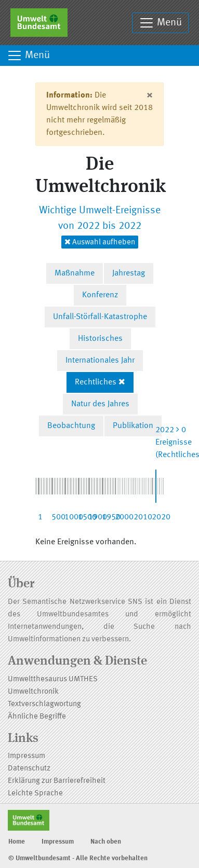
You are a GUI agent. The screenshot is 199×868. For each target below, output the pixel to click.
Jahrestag (129, 273)
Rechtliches (96, 382)
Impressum (26, 756)
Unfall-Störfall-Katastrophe (100, 317)
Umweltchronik (33, 692)
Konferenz (100, 295)
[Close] (149, 95)
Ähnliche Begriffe (37, 717)
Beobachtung (71, 426)
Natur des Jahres (100, 404)
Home (17, 842)
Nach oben (106, 842)
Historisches (100, 339)
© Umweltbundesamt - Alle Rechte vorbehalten (78, 858)
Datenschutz (29, 769)
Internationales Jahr (100, 361)
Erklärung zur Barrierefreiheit (57, 781)
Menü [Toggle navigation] (160, 23)
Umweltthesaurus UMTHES (53, 679)
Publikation (133, 426)
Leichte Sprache (35, 794)
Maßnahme (75, 273)
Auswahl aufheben (100, 242)
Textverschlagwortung (44, 704)
